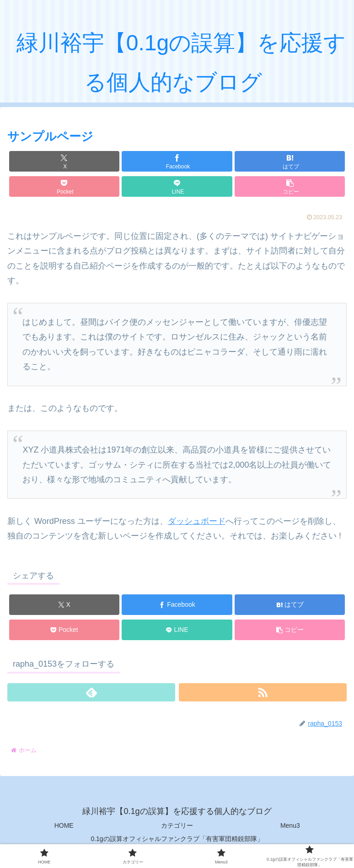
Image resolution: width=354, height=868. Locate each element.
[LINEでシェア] (177, 186)
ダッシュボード (197, 521)
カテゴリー (177, 825)
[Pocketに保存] (64, 186)
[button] (290, 186)
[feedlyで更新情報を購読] (91, 692)
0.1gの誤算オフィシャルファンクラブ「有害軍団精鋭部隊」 (177, 839)
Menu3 (290, 825)
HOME (64, 825)
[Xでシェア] (64, 161)
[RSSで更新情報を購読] (263, 692)
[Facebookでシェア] (177, 161)
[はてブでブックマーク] (290, 161)
